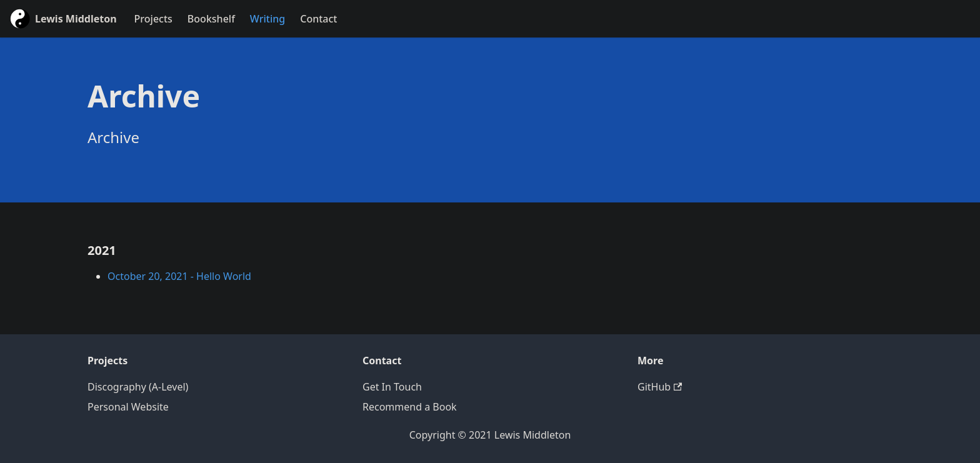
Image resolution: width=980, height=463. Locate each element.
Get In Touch (392, 387)
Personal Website (128, 407)
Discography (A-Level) (138, 387)
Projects (153, 19)
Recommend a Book (410, 407)
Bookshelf (211, 19)
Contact (318, 19)
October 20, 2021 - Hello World (179, 276)
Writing (267, 19)
